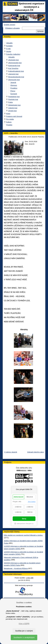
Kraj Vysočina (13, 68)
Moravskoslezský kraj (16, 77)
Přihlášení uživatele (12, 28)
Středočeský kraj (14, 105)
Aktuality (9, 43)
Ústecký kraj (13, 108)
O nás (8, 49)
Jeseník (13, 82)
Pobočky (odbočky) (13, 54)
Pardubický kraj (14, 97)
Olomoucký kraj (14, 80)
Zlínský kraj (12, 111)
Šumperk (14, 94)
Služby (9, 51)
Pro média (10, 119)
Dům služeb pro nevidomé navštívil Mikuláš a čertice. (23, 535)
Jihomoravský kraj (15, 63)
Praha (10, 102)
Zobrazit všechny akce (36, 452)
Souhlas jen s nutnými (24, 631)
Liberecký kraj (13, 74)
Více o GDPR (24, 624)
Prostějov (14, 88)
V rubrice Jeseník (11, 452)
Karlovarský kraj (14, 66)
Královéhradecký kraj (16, 71)
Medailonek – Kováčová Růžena (16, 568)
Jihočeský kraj (13, 60)
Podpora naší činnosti (14, 116)
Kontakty (9, 46)
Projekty (9, 125)
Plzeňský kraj (13, 99)
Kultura (9, 122)
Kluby (8, 114)
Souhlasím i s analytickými (24, 637)
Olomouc (14, 85)
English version (10, 25)
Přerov (13, 91)
